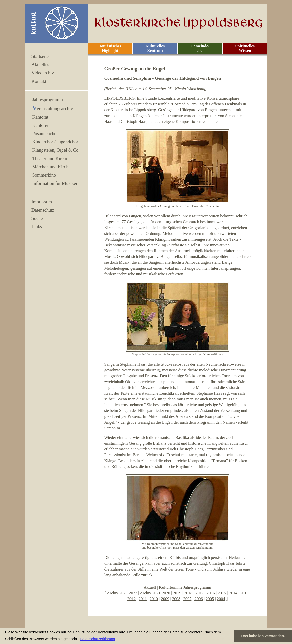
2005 (210, 599)
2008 (176, 599)
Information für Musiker (55, 183)
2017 (200, 593)
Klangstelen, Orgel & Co (55, 150)
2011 (143, 599)
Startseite (40, 56)
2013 (245, 593)
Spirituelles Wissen (245, 48)
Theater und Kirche (50, 159)
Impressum (42, 202)
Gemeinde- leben (200, 48)
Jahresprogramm (48, 100)
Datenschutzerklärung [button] (98, 639)
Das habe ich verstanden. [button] (263, 636)
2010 (154, 599)
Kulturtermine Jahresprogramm (185, 587)
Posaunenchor (45, 134)
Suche (37, 218)
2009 (165, 599)
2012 (132, 599)
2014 (233, 593)
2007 (187, 599)
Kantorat (40, 117)
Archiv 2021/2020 (155, 593)
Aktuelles (40, 65)
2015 (222, 593)
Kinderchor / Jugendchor (55, 142)
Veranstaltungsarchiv (53, 109)
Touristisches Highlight (110, 48)
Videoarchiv (43, 73)
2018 (188, 593)
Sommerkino (44, 175)
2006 (199, 599)
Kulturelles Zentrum (155, 48)
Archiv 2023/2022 (122, 593)
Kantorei (40, 125)
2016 (211, 593)
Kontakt (39, 81)
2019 (177, 593)
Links (37, 227)
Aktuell (150, 587)
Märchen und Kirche (51, 167)
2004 (221, 599)
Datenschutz (43, 210)
